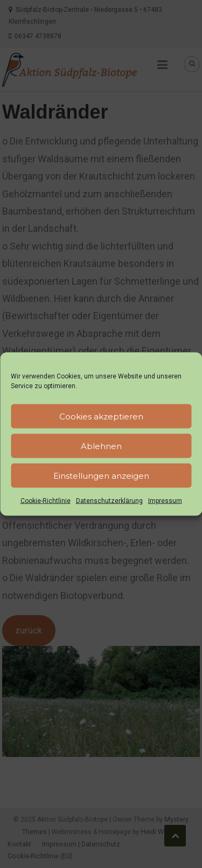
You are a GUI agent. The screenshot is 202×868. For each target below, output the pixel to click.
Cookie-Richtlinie (46, 501)
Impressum (165, 501)
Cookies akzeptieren (101, 416)
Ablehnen (101, 446)
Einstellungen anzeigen (101, 475)
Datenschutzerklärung (109, 501)
